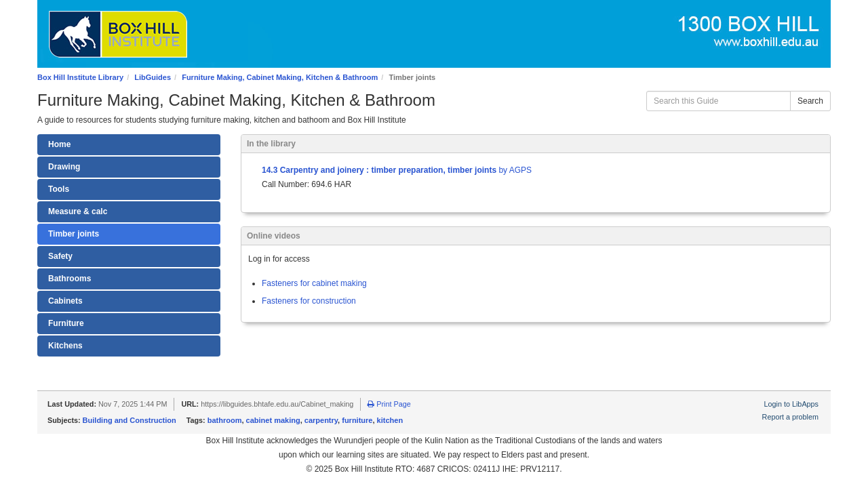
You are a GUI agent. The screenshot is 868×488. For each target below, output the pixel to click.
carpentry (321, 420)
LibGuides (153, 77)
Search (810, 101)
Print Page (389, 404)
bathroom (225, 420)
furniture (357, 420)
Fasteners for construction (309, 301)
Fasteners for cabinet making (314, 283)
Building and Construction (130, 420)
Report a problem (790, 417)
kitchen (390, 420)
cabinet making (273, 420)
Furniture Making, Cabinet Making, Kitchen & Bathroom (280, 77)
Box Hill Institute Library (80, 77)
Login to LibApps (791, 404)
